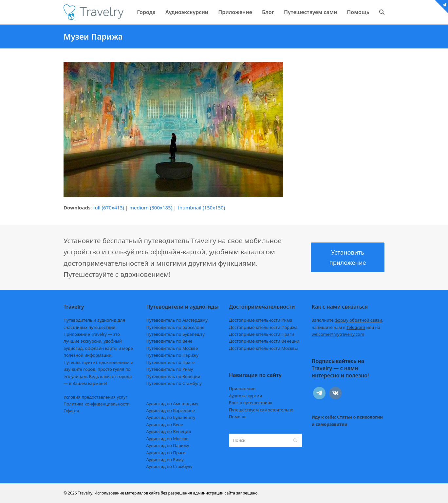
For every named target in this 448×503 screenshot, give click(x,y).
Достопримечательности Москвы (263, 348)
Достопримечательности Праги (261, 334)
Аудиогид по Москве (168, 439)
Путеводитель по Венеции (173, 376)
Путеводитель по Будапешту (176, 334)
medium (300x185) (151, 207)
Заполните (348, 320)
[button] (382, 12)
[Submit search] (295, 440)
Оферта (71, 411)
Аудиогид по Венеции (169, 431)
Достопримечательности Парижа (263, 327)
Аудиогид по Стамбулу (169, 466)
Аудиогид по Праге (166, 453)
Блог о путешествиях (251, 403)
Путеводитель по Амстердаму (177, 320)
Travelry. (86, 493)
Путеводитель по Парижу (172, 355)
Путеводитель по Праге (171, 362)
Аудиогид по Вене (165, 424)
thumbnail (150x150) (201, 207)
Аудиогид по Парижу (168, 445)
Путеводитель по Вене (169, 341)
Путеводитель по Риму (170, 369)
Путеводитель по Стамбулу (174, 383)
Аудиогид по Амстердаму (172, 404)
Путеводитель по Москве (172, 348)
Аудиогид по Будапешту (171, 417)
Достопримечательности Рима (261, 320)
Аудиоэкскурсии (245, 396)
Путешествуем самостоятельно (261, 410)
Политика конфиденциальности (97, 404)
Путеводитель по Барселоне (175, 327)
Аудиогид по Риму (165, 459)
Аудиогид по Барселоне (171, 410)
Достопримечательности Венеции (264, 341)
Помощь (238, 417)
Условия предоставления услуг (95, 397)
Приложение (242, 388)
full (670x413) (109, 207)
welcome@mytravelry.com (338, 334)
